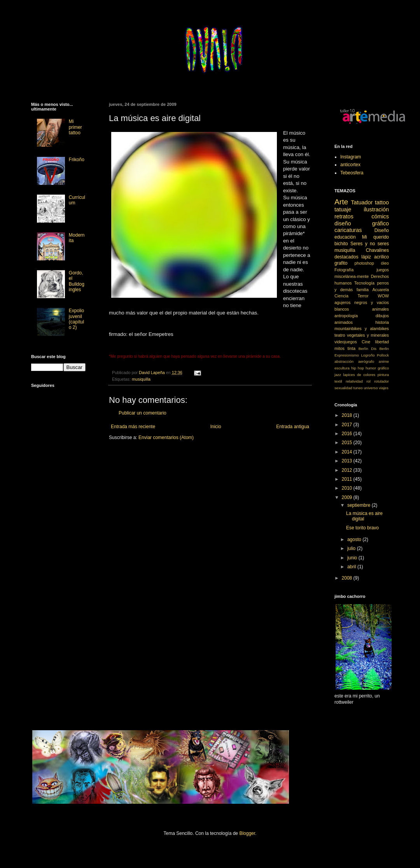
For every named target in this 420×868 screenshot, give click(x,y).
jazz (338, 375)
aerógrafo (366, 361)
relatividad (354, 381)
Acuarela (381, 290)
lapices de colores (360, 375)
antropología (346, 316)
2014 (348, 452)
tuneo (358, 388)
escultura (342, 368)
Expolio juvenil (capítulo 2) (76, 319)
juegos (383, 270)
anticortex (350, 165)
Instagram (351, 157)
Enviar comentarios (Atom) (166, 438)
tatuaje (343, 209)
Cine (366, 342)
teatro (340, 335)
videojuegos (346, 342)
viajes (384, 388)
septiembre (360, 505)
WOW (383, 296)
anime (384, 361)
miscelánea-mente (352, 276)
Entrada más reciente (133, 427)
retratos (344, 216)
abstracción (344, 361)
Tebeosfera (352, 173)
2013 (348, 461)
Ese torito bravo (362, 528)
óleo (385, 263)
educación (345, 237)
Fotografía (344, 270)
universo (371, 388)
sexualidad (343, 388)
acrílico (381, 257)
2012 (348, 470)
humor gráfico (377, 368)
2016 (348, 434)
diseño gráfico (362, 223)
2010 (348, 488)
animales (381, 309)
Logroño (368, 355)
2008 (348, 578)
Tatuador (362, 202)
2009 (348, 497)
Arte (341, 202)
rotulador (381, 381)
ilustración (376, 209)
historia (382, 322)
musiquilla (141, 379)
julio (352, 548)
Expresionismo (347, 355)
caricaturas (348, 230)
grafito (341, 263)
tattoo (382, 202)
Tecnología (364, 283)
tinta (352, 348)
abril (352, 567)
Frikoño (77, 160)
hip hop (358, 368)
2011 (348, 479)
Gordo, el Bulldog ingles (77, 281)
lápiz (366, 257)
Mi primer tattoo (75, 127)
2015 (348, 443)
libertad (382, 342)
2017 (348, 425)
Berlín (363, 349)
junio (353, 558)
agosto (355, 539)
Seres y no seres (370, 244)
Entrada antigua (293, 427)
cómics (380, 216)
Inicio (216, 427)
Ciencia (341, 296)
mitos (339, 348)
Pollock (383, 355)
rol (368, 381)
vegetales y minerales (368, 335)
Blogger (247, 833)
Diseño (382, 230)
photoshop (364, 263)
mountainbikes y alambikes (362, 329)
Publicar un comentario (143, 413)
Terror (363, 296)
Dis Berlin (380, 349)
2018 (348, 415)
